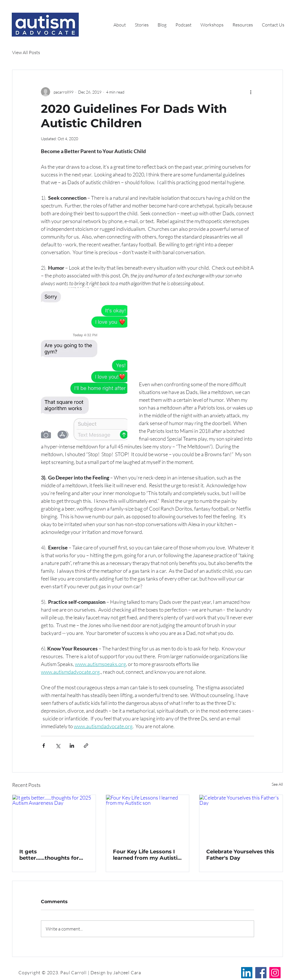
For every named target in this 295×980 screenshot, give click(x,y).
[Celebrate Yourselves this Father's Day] (241, 818)
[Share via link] (86, 746)
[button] (243, 25)
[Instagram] (275, 973)
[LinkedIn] (247, 973)
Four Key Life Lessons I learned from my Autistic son (147, 855)
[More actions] (251, 92)
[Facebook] (261, 973)
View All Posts (26, 52)
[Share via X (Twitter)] (58, 746)
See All (277, 784)
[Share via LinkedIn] (72, 746)
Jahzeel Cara (127, 973)
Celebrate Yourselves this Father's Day (240, 855)
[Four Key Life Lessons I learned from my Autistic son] (148, 818)
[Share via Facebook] (44, 746)
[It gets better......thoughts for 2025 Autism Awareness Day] (54, 818)
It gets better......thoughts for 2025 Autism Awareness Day (52, 855)
